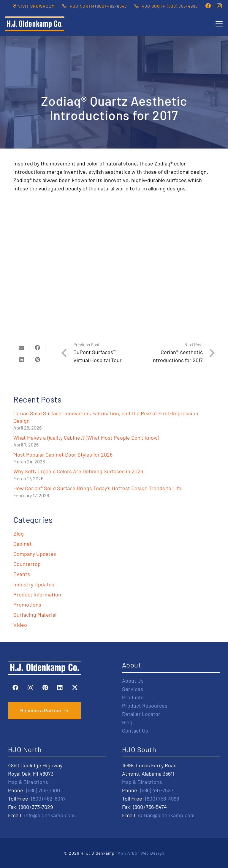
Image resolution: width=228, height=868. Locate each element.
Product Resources (145, 706)
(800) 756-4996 (162, 798)
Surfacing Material (35, 615)
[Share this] (37, 348)
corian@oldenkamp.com (166, 815)
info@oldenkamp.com (49, 815)
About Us (133, 681)
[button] (219, 24)
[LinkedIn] (60, 688)
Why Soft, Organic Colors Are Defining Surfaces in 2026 (78, 471)
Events (22, 574)
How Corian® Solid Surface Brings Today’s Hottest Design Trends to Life (97, 488)
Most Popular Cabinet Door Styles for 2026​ (63, 454)
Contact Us (135, 730)
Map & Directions (28, 782)
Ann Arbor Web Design (141, 853)
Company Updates (35, 554)
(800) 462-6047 (48, 798)
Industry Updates (34, 584)
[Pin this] (37, 359)
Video (20, 625)
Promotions (27, 605)
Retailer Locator (141, 714)
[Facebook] (208, 6)
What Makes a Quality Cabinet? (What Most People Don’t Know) (86, 438)
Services (133, 689)
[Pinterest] (45, 688)
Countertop (27, 564)
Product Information (37, 594)
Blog (19, 534)
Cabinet (23, 544)
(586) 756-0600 (43, 790)
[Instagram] (219, 6)
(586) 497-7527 (157, 790)
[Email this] (21, 348)
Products (133, 697)
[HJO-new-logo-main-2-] (35, 24)
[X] (75, 688)
